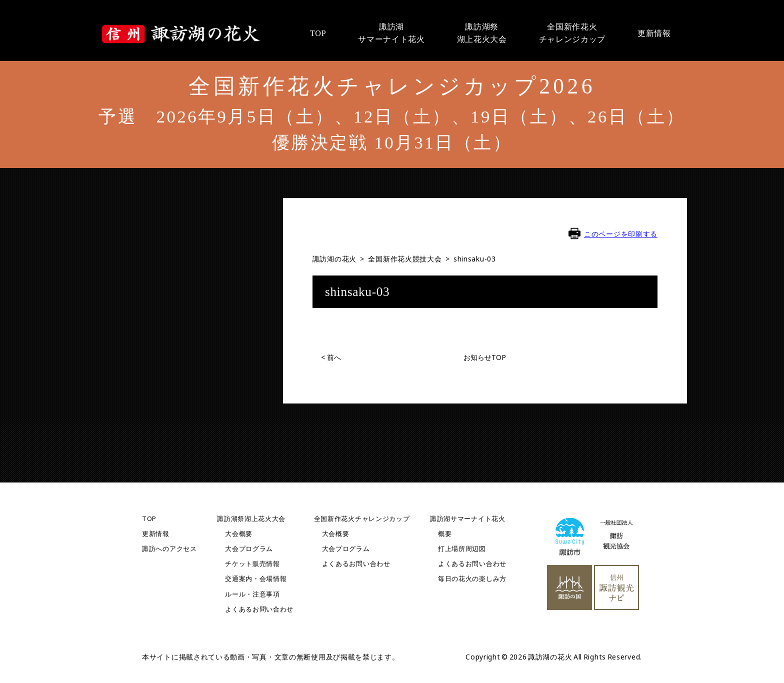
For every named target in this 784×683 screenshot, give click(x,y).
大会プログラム (249, 549)
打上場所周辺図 (462, 549)
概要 (445, 534)
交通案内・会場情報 (256, 579)
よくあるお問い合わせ (259, 609)
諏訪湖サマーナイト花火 (468, 519)
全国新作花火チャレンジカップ (362, 519)
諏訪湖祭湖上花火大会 (251, 519)
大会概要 (239, 534)
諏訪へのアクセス (169, 549)
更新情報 (156, 534)
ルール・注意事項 (252, 594)
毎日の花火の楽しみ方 (472, 579)
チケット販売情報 (252, 564)
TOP (149, 519)
